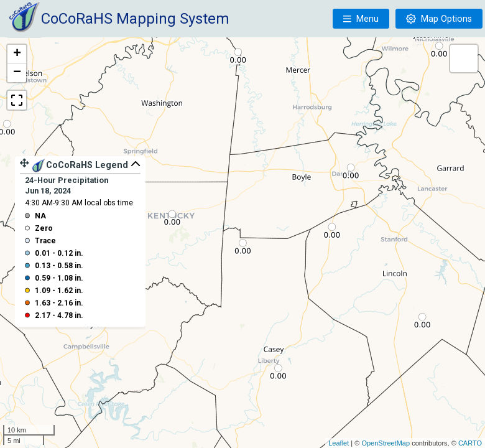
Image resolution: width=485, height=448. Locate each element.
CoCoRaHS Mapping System (135, 19)
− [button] (17, 73)
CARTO (470, 443)
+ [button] (17, 54)
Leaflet (339, 443)
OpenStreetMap (386, 443)
